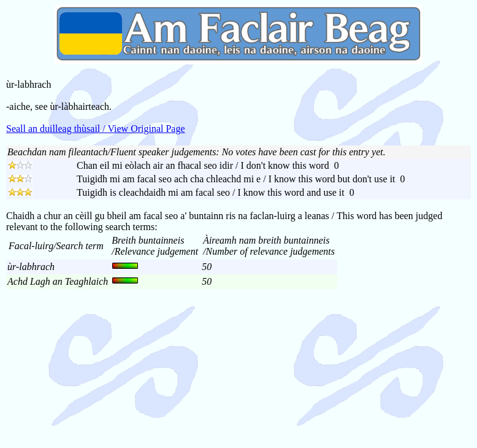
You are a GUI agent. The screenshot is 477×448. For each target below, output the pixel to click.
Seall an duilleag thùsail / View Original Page (96, 129)
